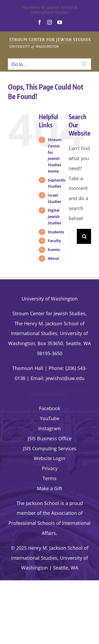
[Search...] (73, 236)
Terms (49, 478)
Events (54, 250)
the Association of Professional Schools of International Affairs (49, 523)
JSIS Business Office (50, 438)
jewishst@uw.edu (65, 378)
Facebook (50, 408)
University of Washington (50, 299)
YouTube (50, 418)
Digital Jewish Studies (55, 217)
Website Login (49, 458)
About (53, 258)
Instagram (49, 428)
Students (56, 232)
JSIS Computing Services (50, 448)
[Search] (84, 236)
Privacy (50, 468)
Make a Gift (49, 488)
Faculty (54, 241)
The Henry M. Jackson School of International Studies (49, 10)
